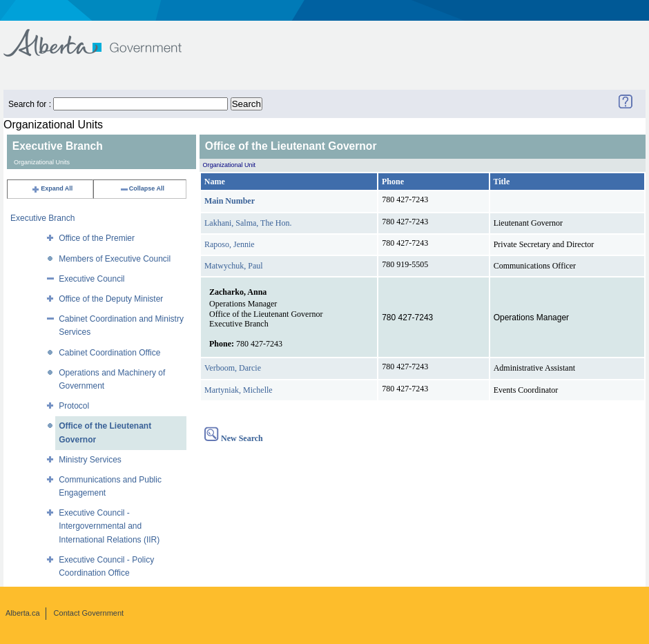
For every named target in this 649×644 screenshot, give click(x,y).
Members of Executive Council (115, 259)
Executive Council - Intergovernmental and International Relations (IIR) (109, 526)
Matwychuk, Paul (234, 266)
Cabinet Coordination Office (109, 353)
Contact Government (89, 613)
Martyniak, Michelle (239, 390)
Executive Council (91, 279)
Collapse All (142, 188)
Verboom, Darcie (233, 368)
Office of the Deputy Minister (111, 299)
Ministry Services (90, 460)
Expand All (52, 188)
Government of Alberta (104, 36)
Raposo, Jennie (230, 244)
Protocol (74, 406)
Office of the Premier (97, 238)
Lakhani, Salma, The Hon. (248, 223)
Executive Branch (42, 218)
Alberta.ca (23, 613)
